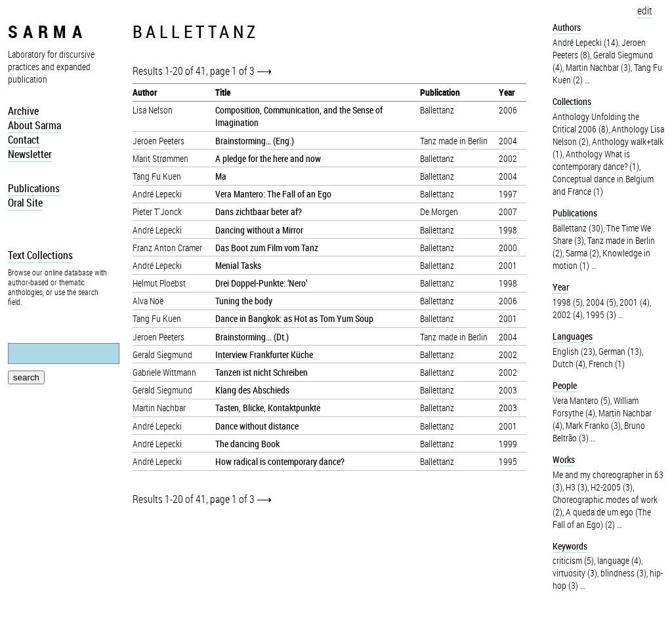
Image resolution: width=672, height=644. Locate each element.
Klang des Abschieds (252, 390)
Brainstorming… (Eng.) (255, 141)
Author (145, 92)
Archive (23, 111)
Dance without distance (257, 426)
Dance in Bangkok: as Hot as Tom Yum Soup (294, 318)
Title (223, 92)
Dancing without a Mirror (259, 230)
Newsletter (30, 154)
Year (507, 92)
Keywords (570, 546)
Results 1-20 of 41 (169, 71)
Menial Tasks (238, 265)
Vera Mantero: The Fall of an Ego (273, 194)
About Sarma (34, 125)
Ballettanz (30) (578, 228)
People (565, 385)
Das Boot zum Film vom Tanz (267, 248)
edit (645, 10)
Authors (567, 27)
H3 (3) (577, 487)
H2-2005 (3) (612, 487)
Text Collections (40, 255)
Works (564, 459)
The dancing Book (247, 444)
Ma (221, 176)
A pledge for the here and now (268, 158)
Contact (24, 140)
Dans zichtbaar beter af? (259, 211)
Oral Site (25, 203)
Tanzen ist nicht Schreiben (262, 372)
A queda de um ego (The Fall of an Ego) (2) (602, 518)
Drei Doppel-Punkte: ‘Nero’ (261, 283)
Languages (573, 336)
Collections (572, 101)
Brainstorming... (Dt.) (252, 337)
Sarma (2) (582, 253)
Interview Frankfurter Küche (264, 354)
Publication (440, 92)
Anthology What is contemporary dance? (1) (596, 160)
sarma (48, 31)
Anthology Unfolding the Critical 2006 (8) (596, 123)
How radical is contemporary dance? (280, 461)
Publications (34, 188)
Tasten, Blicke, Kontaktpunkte (268, 408)
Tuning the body (244, 301)
